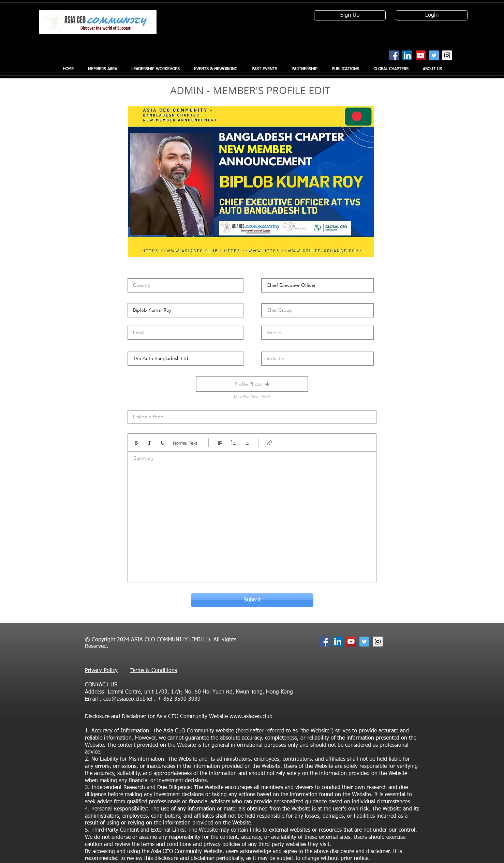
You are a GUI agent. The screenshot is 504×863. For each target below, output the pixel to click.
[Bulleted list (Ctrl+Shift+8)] (247, 443)
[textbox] (252, 515)
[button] (252, 384)
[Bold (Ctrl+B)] (136, 443)
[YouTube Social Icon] (421, 55)
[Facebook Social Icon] (394, 55)
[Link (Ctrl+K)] (270, 443)
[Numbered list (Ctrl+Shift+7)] (233, 443)
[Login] (432, 15)
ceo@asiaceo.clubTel (128, 699)
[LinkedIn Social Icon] (407, 55)
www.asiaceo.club (251, 717)
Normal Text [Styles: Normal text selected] (185, 443)
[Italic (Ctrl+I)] (150, 443)
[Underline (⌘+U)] (163, 443)
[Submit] (252, 600)
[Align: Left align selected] (220, 443)
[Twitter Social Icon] (434, 55)
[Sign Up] (350, 15)
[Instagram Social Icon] (447, 55)
